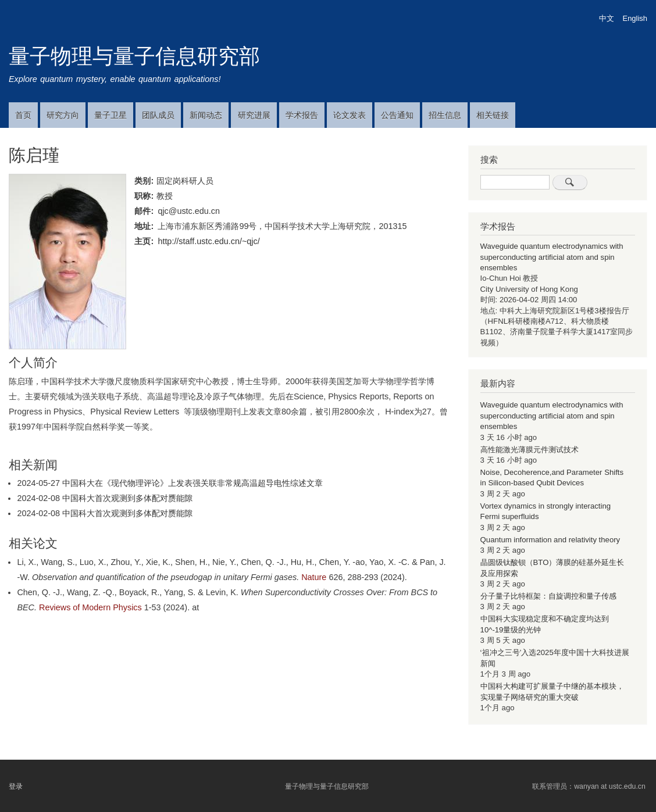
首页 (23, 115)
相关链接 (493, 115)
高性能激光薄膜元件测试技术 (530, 450)
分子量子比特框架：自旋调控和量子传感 (548, 596)
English (635, 18)
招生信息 (445, 115)
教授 (165, 196)
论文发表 (350, 115)
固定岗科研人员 (185, 181)
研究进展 (254, 115)
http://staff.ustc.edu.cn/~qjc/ (208, 241)
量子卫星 (110, 115)
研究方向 (63, 115)
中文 (607, 18)
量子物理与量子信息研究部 (134, 56)
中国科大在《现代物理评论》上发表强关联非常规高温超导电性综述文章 (192, 483)
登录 (16, 786)
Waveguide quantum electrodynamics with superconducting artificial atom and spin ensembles (552, 257)
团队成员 (158, 115)
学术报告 (302, 115)
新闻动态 (206, 115)
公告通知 (397, 115)
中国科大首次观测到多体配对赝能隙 (127, 498)
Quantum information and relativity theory (550, 540)
